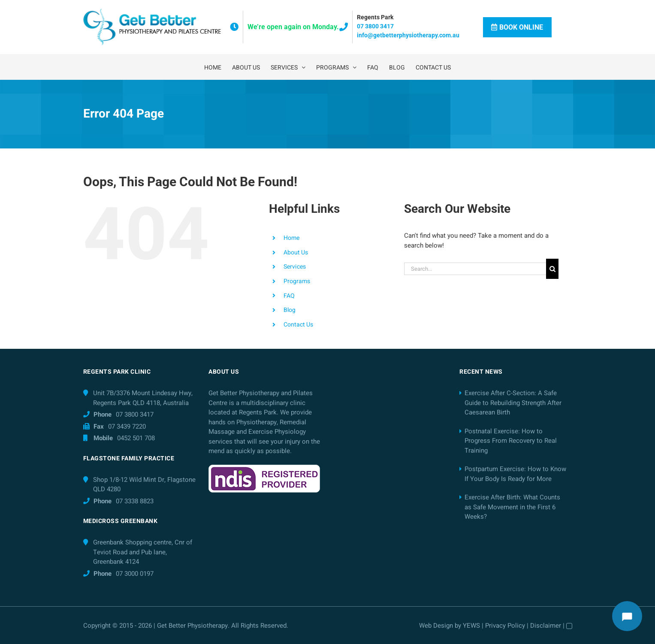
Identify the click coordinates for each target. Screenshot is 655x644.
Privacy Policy (505, 626)
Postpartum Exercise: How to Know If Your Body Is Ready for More (515, 474)
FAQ (289, 296)
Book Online (517, 27)
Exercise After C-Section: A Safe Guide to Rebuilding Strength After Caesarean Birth (513, 403)
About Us (296, 252)
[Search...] (475, 269)
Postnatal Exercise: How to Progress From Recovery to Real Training (511, 441)
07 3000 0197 (135, 574)
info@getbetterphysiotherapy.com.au (408, 35)
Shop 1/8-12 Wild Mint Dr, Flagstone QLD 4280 (144, 485)
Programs (297, 281)
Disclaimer (546, 626)
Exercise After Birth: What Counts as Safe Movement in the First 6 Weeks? (512, 507)
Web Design (436, 626)
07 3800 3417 (375, 26)
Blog (290, 310)
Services (295, 267)
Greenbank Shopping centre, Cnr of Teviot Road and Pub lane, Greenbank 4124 (143, 552)
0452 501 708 (136, 438)
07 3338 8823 (135, 501)
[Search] (552, 269)
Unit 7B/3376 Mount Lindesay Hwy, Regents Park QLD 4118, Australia (143, 398)
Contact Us (298, 325)
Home (291, 238)
